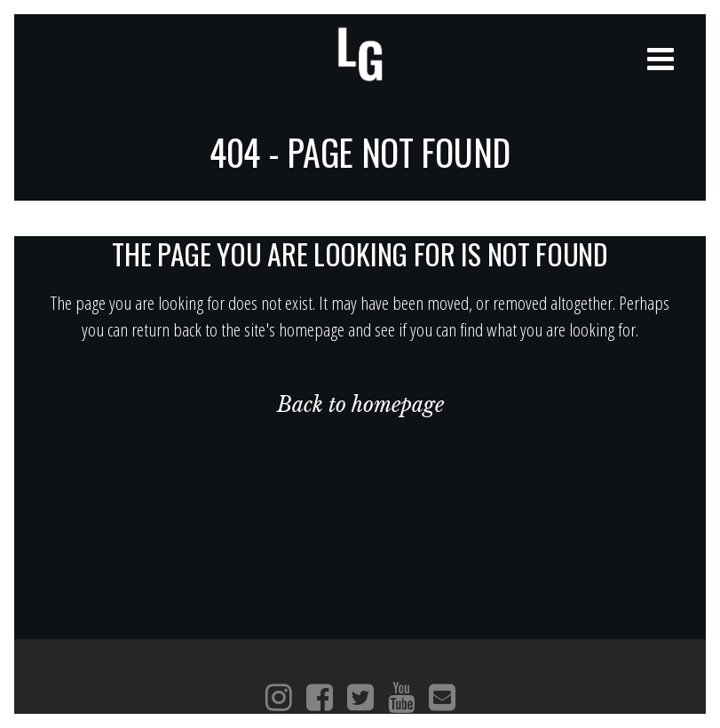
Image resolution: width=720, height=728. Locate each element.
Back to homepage (360, 405)
